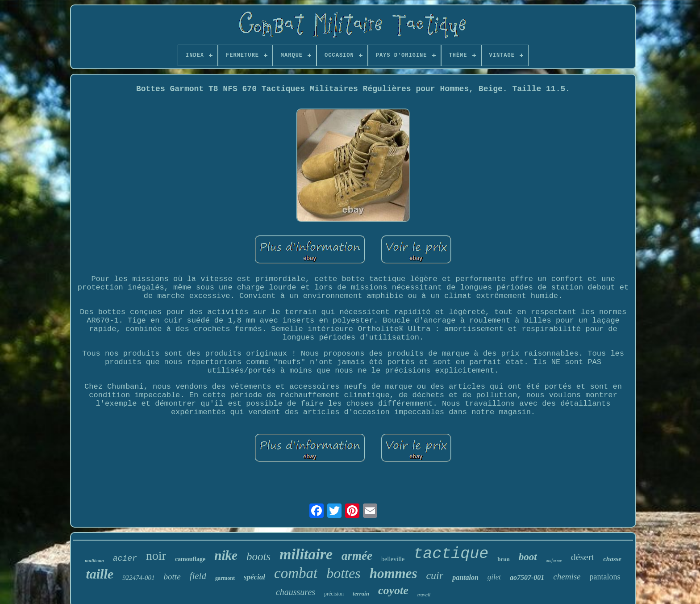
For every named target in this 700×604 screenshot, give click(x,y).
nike (226, 555)
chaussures (296, 592)
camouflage (190, 559)
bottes (343, 573)
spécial (254, 577)
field (198, 576)
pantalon (465, 577)
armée (357, 556)
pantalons (605, 577)
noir (156, 556)
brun (503, 559)
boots (258, 556)
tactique (451, 554)
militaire (306, 554)
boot (528, 557)
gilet (494, 577)
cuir (435, 575)
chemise (567, 577)
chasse (612, 559)
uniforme (554, 560)
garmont (225, 578)
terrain (361, 594)
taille (100, 574)
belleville (393, 559)
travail (424, 595)
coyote (393, 590)
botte (172, 577)
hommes (394, 573)
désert (583, 557)
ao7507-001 (527, 577)
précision (334, 594)
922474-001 (139, 578)
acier (125, 558)
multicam (94, 560)
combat (296, 573)
